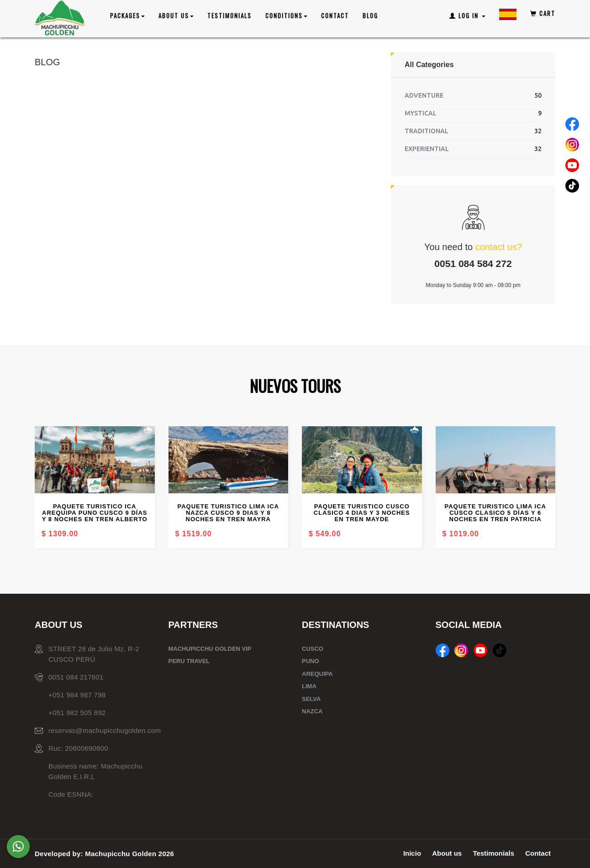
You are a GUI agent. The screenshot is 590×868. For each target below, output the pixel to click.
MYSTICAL (421, 113)
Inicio (412, 853)
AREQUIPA (317, 674)
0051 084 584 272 (473, 264)
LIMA (309, 686)
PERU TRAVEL (189, 661)
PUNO (311, 661)
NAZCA (312, 711)
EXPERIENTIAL (427, 149)
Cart (543, 13)
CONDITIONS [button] (286, 16)
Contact (335, 16)
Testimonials (229, 16)
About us (447, 853)
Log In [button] (467, 16)
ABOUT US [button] (176, 16)
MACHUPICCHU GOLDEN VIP (210, 649)
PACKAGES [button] (127, 16)
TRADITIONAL (427, 131)
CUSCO (313, 649)
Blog (370, 16)
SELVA (311, 699)
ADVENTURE (424, 95)
